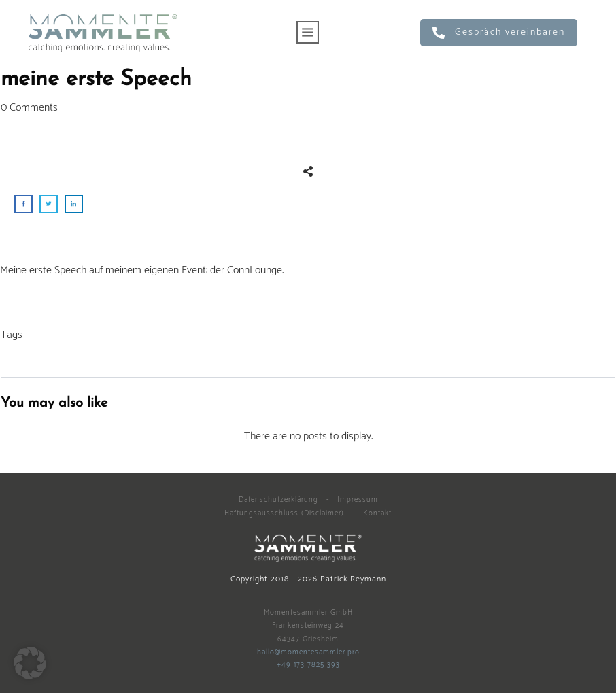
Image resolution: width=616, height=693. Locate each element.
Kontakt (377, 513)
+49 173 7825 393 (308, 665)
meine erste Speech (96, 80)
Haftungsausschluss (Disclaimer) (284, 513)
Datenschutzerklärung (278, 500)
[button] (30, 663)
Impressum (358, 500)
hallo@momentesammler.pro (308, 652)
